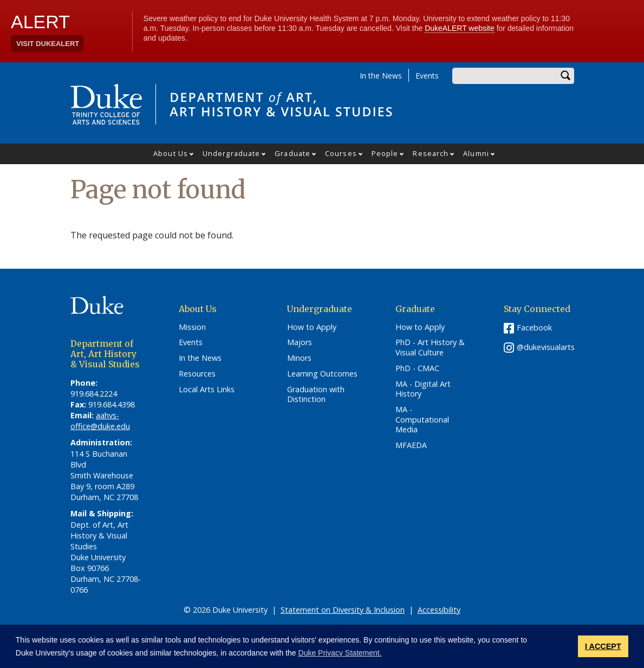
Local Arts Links (207, 390)
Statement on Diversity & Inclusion (343, 610)
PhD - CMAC (417, 368)
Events (427, 76)
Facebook (534, 327)
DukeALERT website (460, 28)
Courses (341, 153)
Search (566, 76)
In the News (381, 76)
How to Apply (312, 327)
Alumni (476, 153)
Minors (299, 358)
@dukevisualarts (546, 347)
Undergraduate (231, 153)
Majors (300, 342)
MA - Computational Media (422, 420)
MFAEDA (411, 445)
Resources (197, 374)
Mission (192, 327)
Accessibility (439, 610)
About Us (171, 153)
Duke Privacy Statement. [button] (340, 653)
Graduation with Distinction (316, 395)
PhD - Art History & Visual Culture (430, 348)
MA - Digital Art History (423, 389)
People (385, 153)
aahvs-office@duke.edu (100, 421)
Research (431, 153)
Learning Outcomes (322, 374)
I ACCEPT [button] (603, 646)
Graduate (292, 153)
